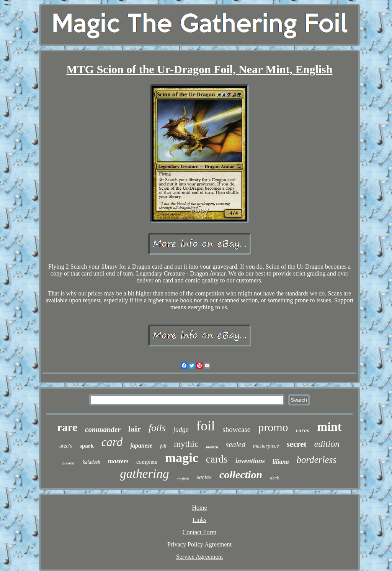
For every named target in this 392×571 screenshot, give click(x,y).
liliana (281, 462)
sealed (236, 445)
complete (147, 462)
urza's (66, 446)
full (163, 446)
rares (303, 431)
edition (327, 444)
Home (199, 508)
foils (157, 428)
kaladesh (91, 462)
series (204, 477)
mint (330, 427)
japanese (141, 445)
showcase (236, 429)
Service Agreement (199, 557)
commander (103, 429)
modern (212, 447)
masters (118, 461)
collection (241, 475)
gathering (144, 474)
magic (182, 458)
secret (297, 444)
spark (87, 446)
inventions (250, 461)
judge (181, 430)
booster (69, 463)
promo (273, 427)
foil (206, 426)
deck (274, 478)
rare (67, 427)
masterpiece (266, 446)
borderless (316, 460)
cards (217, 459)
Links (199, 520)
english (183, 479)
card (112, 442)
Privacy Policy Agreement (199, 544)
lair (135, 429)
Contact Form (199, 532)
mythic (186, 444)
